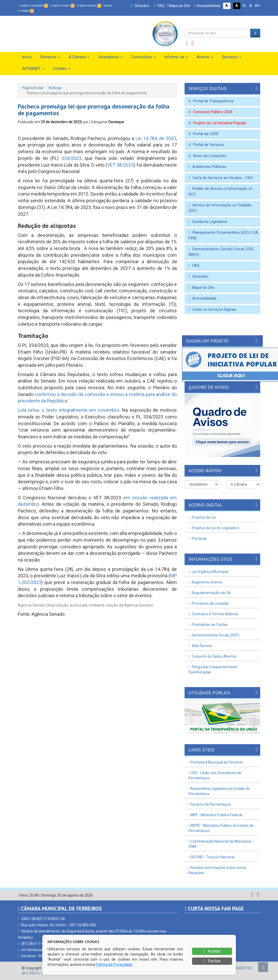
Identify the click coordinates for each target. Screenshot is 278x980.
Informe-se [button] (176, 57)
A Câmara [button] (79, 57)
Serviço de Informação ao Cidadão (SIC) (220, 208)
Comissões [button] (143, 57)
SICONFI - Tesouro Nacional (211, 857)
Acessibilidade (208, 6)
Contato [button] (62, 69)
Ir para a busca (89, 6)
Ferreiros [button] (50, 57)
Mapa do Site (178, 6)
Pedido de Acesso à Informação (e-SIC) (221, 191)
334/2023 (71, 158)
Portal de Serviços (206, 145)
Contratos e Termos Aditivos (213, 614)
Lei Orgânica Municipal (208, 572)
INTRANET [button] (33, 69)
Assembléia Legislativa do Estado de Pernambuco (219, 791)
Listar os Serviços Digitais (212, 309)
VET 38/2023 (120, 165)
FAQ (159, 6)
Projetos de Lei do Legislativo (214, 528)
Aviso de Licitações (207, 156)
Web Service (200, 646)
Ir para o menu (63, 6)
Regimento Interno (205, 582)
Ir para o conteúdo (34, 6)
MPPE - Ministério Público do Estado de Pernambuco (221, 828)
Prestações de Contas (208, 625)
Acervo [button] (205, 57)
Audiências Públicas (207, 167)
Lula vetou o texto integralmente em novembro (69, 410)
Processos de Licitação (209, 603)
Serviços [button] (231, 57)
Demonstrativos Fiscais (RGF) (214, 635)
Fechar (212, 961)
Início (27, 57)
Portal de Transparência (211, 101)
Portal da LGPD (203, 134)
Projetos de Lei (202, 517)
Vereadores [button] (110, 57)
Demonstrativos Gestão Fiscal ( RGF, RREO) (221, 252)
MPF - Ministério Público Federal (215, 815)
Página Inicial (33, 88)
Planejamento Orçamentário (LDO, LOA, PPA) (223, 235)
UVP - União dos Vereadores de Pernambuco (215, 775)
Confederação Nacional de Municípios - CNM (221, 844)
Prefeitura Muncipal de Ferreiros (216, 762)
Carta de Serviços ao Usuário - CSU (220, 178)
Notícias (55, 88)
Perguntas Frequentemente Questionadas (213, 670)
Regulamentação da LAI (210, 593)
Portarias (198, 539)
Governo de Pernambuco (210, 804)
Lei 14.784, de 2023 (156, 138)
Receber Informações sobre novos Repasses (217, 870)
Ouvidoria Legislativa (208, 222)
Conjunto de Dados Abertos (212, 656)
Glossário (140, 6)
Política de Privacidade (114, 965)
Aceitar (212, 951)
